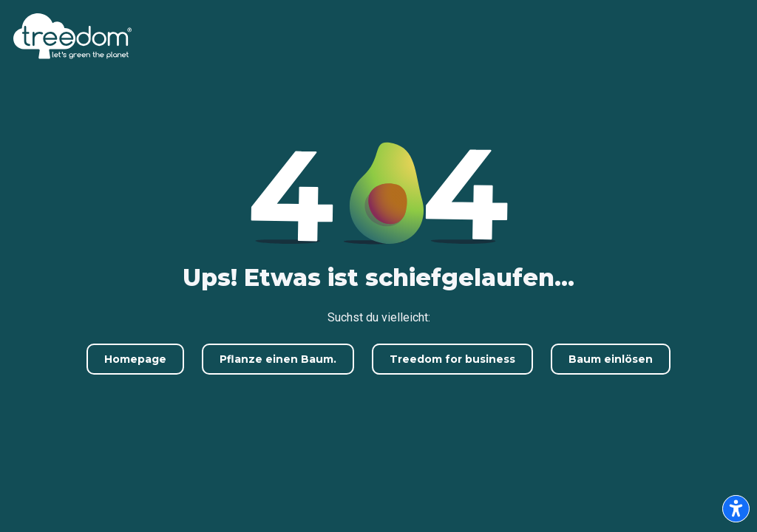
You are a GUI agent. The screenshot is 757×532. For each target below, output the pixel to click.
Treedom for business (452, 359)
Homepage (135, 359)
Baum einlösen (611, 359)
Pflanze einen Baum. (278, 359)
